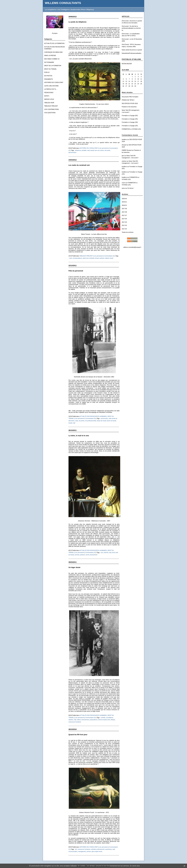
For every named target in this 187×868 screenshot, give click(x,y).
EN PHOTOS (48, 76)
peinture (102, 258)
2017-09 (124, 209)
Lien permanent (104, 148)
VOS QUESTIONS (50, 113)
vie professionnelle (91, 421)
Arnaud (124, 145)
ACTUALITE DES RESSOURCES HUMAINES (93, 416)
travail (92, 150)
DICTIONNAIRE (49, 62)
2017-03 (124, 225)
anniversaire (104, 418)
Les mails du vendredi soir (79, 165)
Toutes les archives (128, 232)
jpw (123, 156)
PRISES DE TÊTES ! (128, 100)
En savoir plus (135, 866)
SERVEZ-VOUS (49, 99)
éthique (113, 720)
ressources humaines (75, 722)
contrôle (103, 718)
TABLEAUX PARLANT (51, 106)
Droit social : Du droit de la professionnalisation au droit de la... (131, 28)
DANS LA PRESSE (50, 56)
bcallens (124, 139)
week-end (86, 258)
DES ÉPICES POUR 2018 (130, 103)
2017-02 (124, 229)
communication (73, 852)
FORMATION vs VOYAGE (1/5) (131, 129)
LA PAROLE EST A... (51, 89)
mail (88, 150)
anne (123, 188)
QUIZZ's (47, 96)
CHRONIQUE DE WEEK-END (53, 52)
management (82, 852)
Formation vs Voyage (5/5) (130, 116)
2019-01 (124, 202)
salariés (71, 720)
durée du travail (111, 421)
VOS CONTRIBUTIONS (52, 109)
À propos (55, 33)
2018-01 (124, 205)
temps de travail (102, 421)
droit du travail (102, 720)
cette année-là (113, 418)
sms (102, 553)
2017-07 (124, 215)
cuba (77, 421)
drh (76, 849)
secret (87, 555)
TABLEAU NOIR (49, 103)
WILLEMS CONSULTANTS (63, 3)
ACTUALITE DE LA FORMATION (54, 43)
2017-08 (124, 212)
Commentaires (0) (109, 256)
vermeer (77, 555)
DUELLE (47, 72)
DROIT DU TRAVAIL (50, 69)
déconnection (72, 153)
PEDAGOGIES (49, 93)
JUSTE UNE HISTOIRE (51, 86)
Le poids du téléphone (77, 22)
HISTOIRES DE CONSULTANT (54, 82)
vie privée (107, 150)
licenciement (94, 555)
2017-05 (124, 222)
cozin (123, 183)
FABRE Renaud (127, 150)
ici (116, 537)
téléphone (78, 150)
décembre (71, 421)
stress (102, 150)
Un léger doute (74, 567)
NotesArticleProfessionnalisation (132, 53)
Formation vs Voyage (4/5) (130, 119)
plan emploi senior (97, 852)
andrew (124, 161)
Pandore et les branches (129, 107)
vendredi (92, 258)
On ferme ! (131, 188)
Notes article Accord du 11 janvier (132, 50)
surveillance (110, 718)
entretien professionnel (98, 849)
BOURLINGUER (127, 64)
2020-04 (124, 199)
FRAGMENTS (48, 79)
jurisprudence (94, 720)
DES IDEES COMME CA (52, 59)
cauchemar (108, 849)
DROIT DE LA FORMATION (53, 66)
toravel (97, 258)
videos (79, 720)
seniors (89, 852)
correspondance (77, 258)
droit (113, 553)
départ (107, 258)
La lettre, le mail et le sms (79, 436)
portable (84, 150)
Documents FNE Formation (130, 97)
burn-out (97, 150)
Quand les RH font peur (78, 735)
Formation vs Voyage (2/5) (130, 126)
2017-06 (124, 219)
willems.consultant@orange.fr (132, 247)
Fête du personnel (76, 271)
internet (106, 553)
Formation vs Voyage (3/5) (130, 122)
